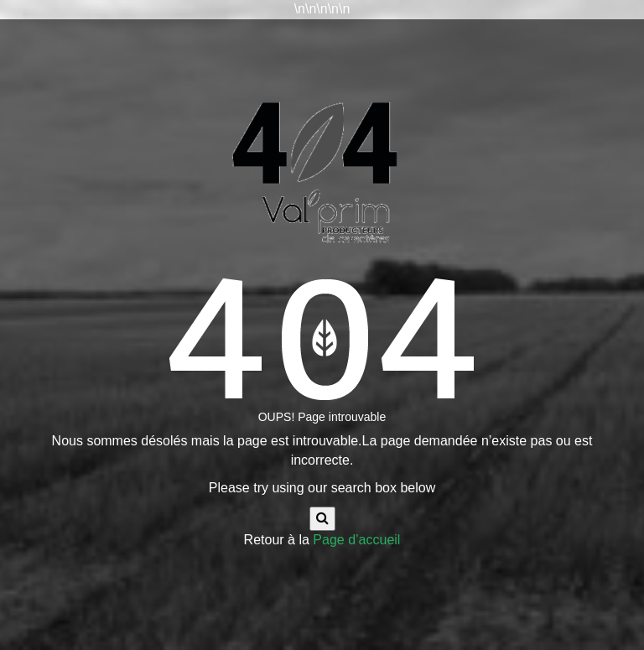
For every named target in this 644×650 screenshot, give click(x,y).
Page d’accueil (356, 540)
